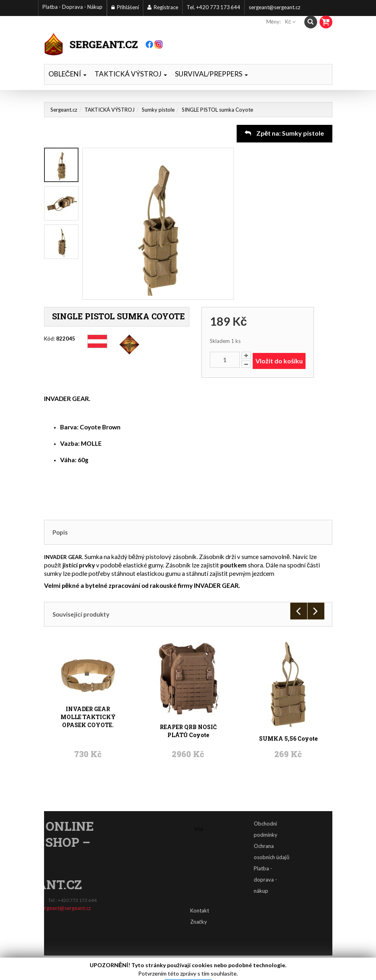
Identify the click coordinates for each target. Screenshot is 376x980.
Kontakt (200, 898)
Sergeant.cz (64, 110)
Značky (199, 909)
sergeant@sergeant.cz (274, 7)
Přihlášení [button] (125, 7)
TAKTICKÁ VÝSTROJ (131, 74)
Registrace (163, 7)
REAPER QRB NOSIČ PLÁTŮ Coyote (188, 690)
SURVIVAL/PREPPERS (211, 74)
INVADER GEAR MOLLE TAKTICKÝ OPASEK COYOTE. (88, 691)
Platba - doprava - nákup (282, 880)
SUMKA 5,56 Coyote (288, 690)
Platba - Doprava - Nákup (72, 7)
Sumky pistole (158, 110)
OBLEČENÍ (67, 74)
